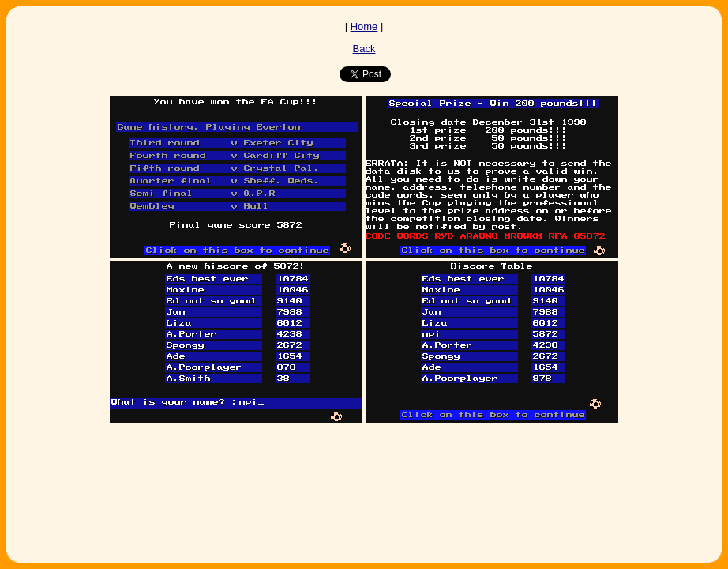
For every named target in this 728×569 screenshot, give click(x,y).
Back (364, 49)
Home (364, 26)
